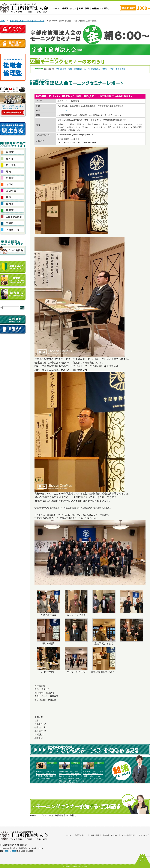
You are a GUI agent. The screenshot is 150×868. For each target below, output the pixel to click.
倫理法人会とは (69, 9)
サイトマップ (144, 835)
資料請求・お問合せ (101, 9)
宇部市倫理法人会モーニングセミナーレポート (27, 21)
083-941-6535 (10, 851)
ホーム (56, 9)
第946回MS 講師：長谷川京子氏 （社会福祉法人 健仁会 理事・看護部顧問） (92, 69)
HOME (2, 21)
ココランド (62, 110)
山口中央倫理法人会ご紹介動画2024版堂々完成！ (12, 107)
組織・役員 (84, 9)
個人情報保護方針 (128, 835)
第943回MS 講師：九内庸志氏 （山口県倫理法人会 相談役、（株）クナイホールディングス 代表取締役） (93, 776)
